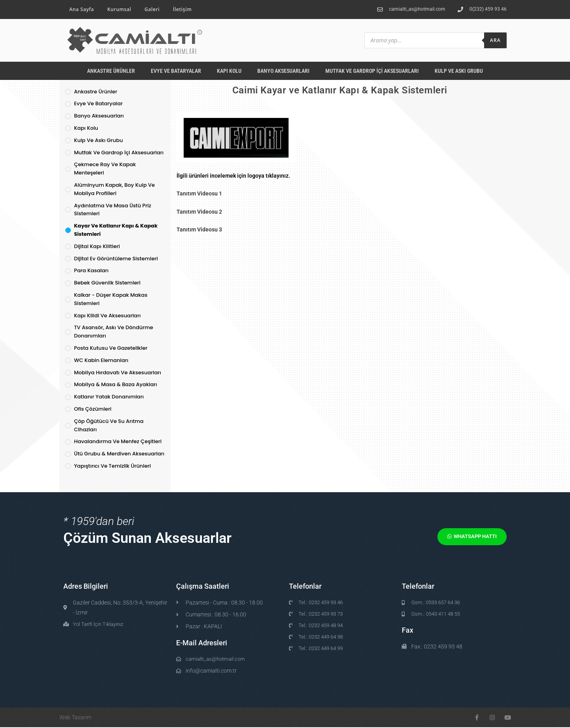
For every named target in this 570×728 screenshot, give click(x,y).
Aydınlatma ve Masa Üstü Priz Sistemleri (113, 210)
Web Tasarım (75, 718)
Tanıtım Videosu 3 (199, 229)
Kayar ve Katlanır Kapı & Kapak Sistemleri (116, 230)
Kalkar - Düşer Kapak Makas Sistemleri (111, 299)
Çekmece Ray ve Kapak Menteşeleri (105, 169)
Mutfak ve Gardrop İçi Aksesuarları (372, 71)
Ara (495, 40)
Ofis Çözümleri (93, 409)
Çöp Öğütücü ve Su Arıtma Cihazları (109, 425)
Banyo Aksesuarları (283, 71)
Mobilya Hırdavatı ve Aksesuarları (118, 373)
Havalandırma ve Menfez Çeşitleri (118, 441)
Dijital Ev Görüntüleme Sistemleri (116, 259)
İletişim (182, 9)
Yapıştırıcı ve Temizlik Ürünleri (112, 466)
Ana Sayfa (82, 9)
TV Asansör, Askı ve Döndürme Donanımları (114, 332)
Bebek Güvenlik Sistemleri (107, 283)
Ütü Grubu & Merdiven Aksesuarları (119, 454)
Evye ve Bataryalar (176, 71)
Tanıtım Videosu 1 (199, 193)
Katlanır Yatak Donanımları (109, 397)
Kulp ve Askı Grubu (459, 71)
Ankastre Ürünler (111, 71)
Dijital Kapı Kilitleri (97, 246)
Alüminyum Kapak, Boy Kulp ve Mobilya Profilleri (114, 189)
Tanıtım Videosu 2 (199, 212)
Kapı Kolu (229, 71)
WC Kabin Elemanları (101, 360)
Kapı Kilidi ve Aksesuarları (107, 316)
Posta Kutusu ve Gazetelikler (111, 348)
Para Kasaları (91, 270)
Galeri (152, 9)
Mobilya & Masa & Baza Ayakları (116, 384)
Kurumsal (119, 9)
